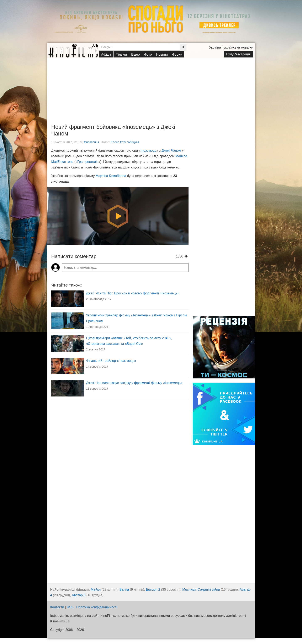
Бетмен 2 (153, 590)
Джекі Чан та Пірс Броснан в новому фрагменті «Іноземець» (133, 293)
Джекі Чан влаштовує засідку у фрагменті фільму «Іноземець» (134, 383)
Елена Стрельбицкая (125, 142)
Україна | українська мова (231, 47)
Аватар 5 (79, 595)
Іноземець (149, 151)
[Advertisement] (151, 87)
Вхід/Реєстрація (238, 54)
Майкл (96, 590)
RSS (70, 607)
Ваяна (124, 590)
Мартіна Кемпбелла (111, 176)
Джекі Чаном (171, 151)
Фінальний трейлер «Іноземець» (111, 361)
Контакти (57, 607)
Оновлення (91, 142)
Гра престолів (88, 162)
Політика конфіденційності (97, 607)
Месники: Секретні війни (201, 590)
